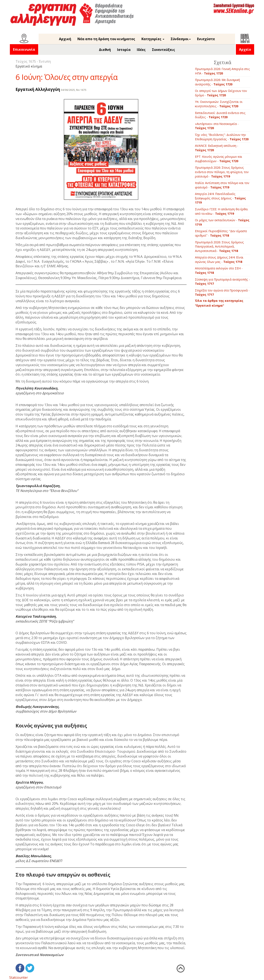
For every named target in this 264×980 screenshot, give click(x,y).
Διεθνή (105, 50)
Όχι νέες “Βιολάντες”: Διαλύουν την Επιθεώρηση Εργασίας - (222, 137)
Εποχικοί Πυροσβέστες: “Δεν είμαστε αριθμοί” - (221, 233)
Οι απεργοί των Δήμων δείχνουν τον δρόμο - (221, 93)
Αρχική (65, 39)
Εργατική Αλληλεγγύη (38, 89)
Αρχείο (245, 49)
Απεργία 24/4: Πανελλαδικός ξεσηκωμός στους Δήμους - (220, 198)
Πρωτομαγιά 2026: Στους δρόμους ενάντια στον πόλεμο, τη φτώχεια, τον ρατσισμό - (222, 172)
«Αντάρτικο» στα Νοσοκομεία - (217, 126)
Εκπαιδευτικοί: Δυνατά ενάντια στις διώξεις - (220, 115)
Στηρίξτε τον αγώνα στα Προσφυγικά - (222, 293)
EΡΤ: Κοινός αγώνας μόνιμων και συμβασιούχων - (219, 159)
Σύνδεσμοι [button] (181, 39)
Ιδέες (141, 50)
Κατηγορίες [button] (153, 39)
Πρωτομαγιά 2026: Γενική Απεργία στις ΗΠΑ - (222, 71)
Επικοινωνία (24, 49)
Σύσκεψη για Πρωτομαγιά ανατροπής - (222, 282)
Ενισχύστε (206, 39)
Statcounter (19, 977)
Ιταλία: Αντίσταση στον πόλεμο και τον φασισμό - (222, 185)
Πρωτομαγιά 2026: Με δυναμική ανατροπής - (217, 82)
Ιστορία (124, 50)
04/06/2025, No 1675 (74, 90)
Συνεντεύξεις (163, 50)
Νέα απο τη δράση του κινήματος (106, 39)
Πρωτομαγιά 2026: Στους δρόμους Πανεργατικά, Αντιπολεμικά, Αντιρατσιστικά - (219, 246)
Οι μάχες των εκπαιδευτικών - (222, 222)
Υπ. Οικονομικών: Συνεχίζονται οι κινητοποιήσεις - (219, 104)
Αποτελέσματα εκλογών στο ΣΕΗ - (219, 270)
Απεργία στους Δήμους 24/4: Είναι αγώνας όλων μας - (219, 260)
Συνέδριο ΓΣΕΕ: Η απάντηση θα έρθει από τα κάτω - (222, 211)
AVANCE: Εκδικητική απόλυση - (217, 148)
